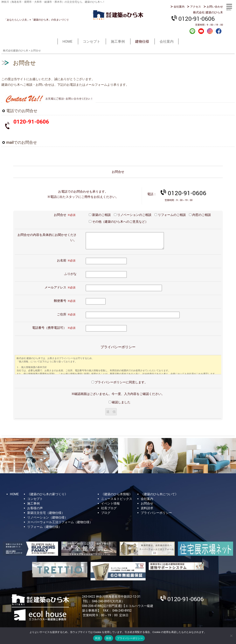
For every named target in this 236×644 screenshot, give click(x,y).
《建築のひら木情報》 (117, 494)
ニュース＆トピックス (117, 499)
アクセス (196, 7)
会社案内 (179, 7)
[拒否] (231, 636)
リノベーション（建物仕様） (47, 517)
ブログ (106, 513)
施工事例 (118, 41)
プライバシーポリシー (156, 513)
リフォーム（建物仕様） (44, 527)
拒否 (109, 638)
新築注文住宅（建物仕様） (46, 513)
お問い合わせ (215, 7)
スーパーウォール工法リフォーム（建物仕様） (60, 522)
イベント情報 (110, 503)
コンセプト (92, 41)
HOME (67, 41)
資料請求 (147, 508)
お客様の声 (35, 508)
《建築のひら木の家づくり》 (47, 494)
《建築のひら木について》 (159, 494)
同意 (98, 638)
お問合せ (147, 503)
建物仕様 (142, 41)
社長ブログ (109, 508)
